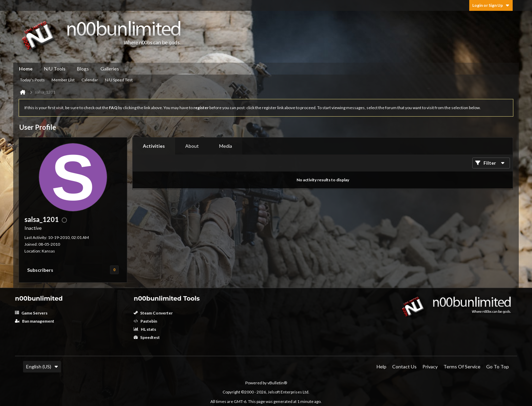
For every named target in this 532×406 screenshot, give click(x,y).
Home (26, 69)
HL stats (145, 329)
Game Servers (31, 313)
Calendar (90, 80)
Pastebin (145, 321)
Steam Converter (153, 313)
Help (382, 367)
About (192, 146)
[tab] (154, 146)
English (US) (42, 367)
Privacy (430, 367)
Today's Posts (32, 80)
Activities (154, 146)
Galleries (110, 69)
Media (226, 146)
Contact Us (404, 367)
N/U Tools (55, 69)
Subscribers (40, 270)
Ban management (35, 321)
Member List (63, 80)
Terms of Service (462, 367)
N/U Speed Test (119, 80)
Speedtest (147, 337)
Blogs (83, 69)
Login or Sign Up (491, 5)
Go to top (498, 367)
